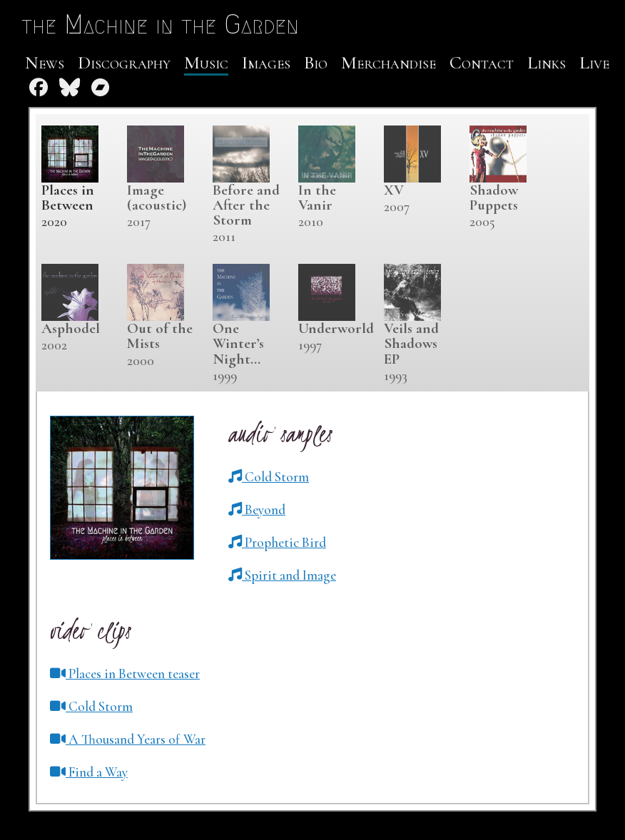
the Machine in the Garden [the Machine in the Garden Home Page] (160, 24)
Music (206, 62)
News (45, 62)
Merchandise (388, 62)
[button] (269, 477)
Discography (124, 62)
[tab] (77, 179)
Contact (482, 62)
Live (594, 62)
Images (266, 62)
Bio (316, 62)
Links (547, 62)
